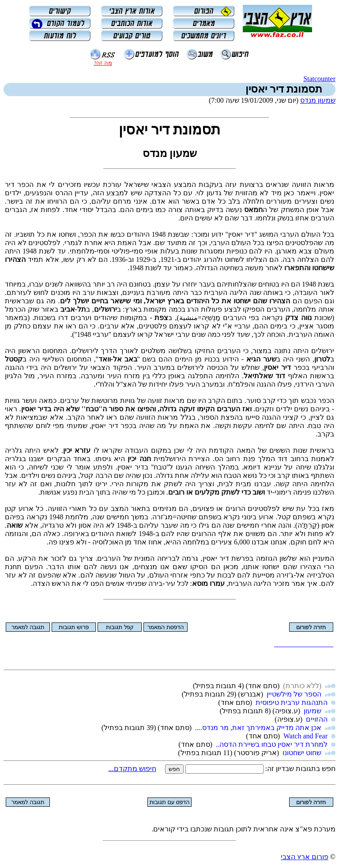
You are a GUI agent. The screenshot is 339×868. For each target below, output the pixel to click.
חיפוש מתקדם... (132, 769)
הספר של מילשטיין (294, 694)
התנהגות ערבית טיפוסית (292, 702)
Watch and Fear (305, 736)
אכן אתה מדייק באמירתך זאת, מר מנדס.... (258, 728)
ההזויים (317, 719)
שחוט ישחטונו (302, 753)
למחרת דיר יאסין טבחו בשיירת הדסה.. (272, 744)
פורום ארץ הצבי (305, 857)
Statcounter (319, 79)
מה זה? (103, 63)
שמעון (313, 711)
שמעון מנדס (318, 100)
